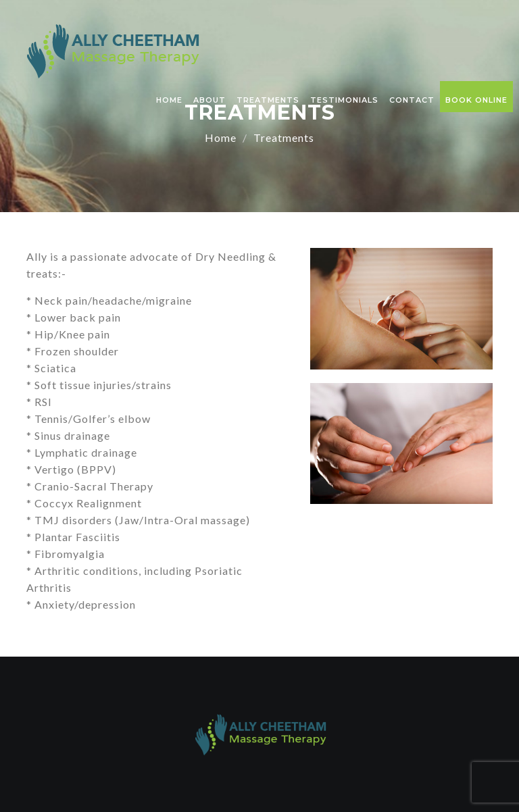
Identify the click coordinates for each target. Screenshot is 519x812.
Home (169, 100)
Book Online (476, 100)
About (209, 100)
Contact (412, 100)
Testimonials (344, 100)
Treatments (268, 100)
